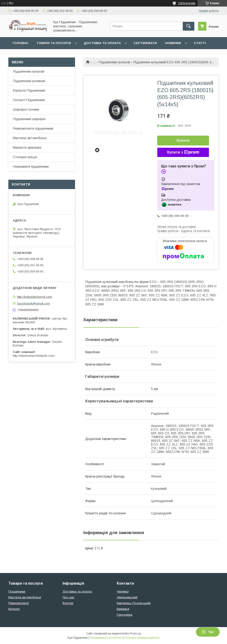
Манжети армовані (27, 147)
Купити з (183, 152)
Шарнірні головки (26, 109)
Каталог (14, 609)
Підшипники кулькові (115, 62)
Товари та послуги (54, 43)
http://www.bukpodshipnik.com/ (34, 356)
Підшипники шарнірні (29, 119)
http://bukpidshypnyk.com (35, 297)
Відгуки (68, 603)
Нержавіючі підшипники (31, 167)
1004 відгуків (187, 3)
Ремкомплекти (19, 603)
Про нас (68, 597)
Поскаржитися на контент (106, 638)
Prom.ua (135, 634)
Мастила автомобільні (30, 138)
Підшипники (17, 591)
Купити (183, 140)
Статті (200, 43)
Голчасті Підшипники (29, 100)
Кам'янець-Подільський (134, 603)
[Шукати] (189, 26)
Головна (20, 43)
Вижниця (123, 609)
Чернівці (123, 591)
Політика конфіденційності (142, 638)
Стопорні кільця (25, 157)
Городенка (125, 615)
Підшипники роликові (29, 81)
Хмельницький (127, 597)
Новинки (173, 43)
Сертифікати (145, 43)
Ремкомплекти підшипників (33, 128)
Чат (208, 632)
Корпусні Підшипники (29, 90)
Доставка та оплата (102, 43)
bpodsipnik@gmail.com (34, 303)
